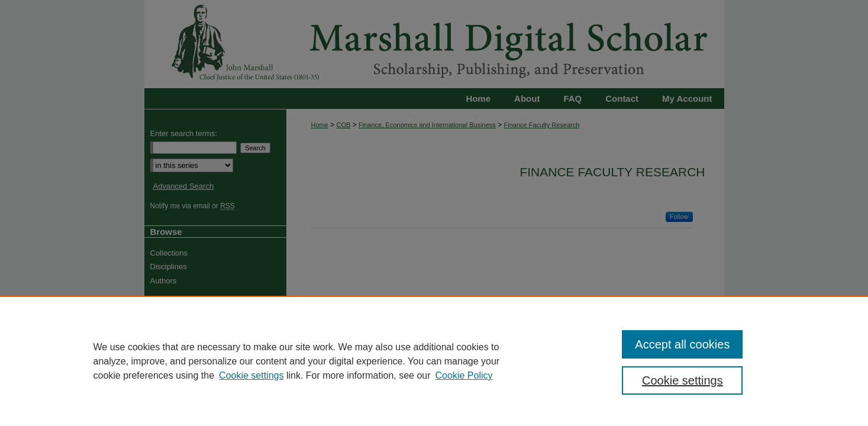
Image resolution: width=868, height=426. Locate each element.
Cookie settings (251, 375)
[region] (434, 361)
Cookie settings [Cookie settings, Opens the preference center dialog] (683, 380)
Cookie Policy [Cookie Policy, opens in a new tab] (464, 375)
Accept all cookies (682, 344)
